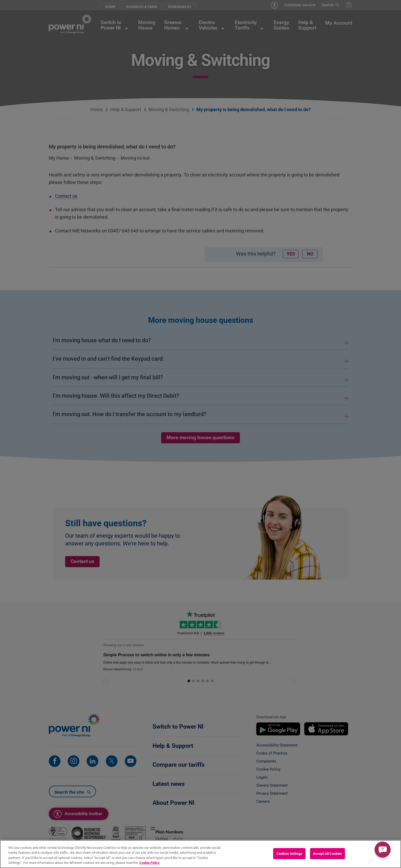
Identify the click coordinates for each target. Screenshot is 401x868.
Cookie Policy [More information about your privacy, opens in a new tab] (149, 863)
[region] (200, 854)
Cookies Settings (289, 854)
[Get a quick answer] (383, 850)
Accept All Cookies (327, 854)
